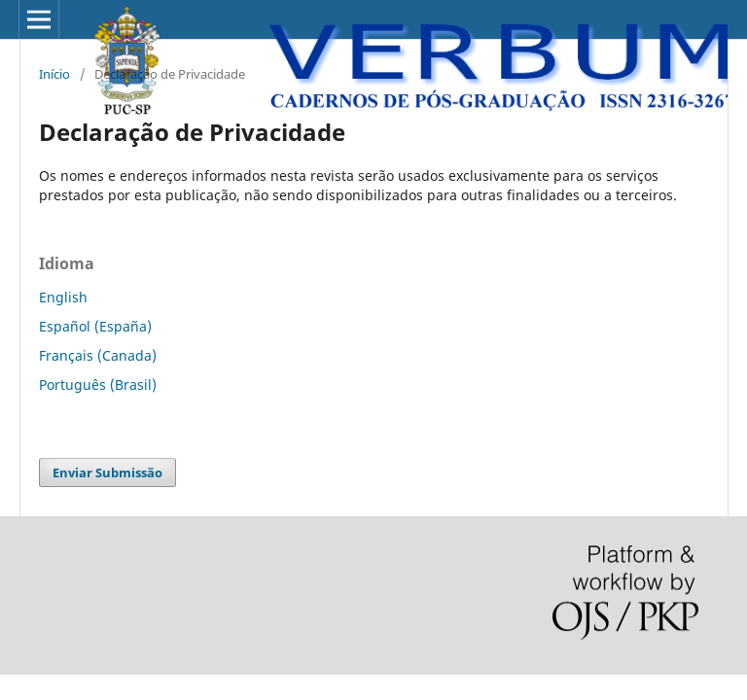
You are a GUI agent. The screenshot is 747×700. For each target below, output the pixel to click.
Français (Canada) (98, 355)
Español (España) (95, 326)
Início (54, 74)
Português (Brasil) (98, 385)
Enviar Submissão (107, 472)
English (63, 297)
